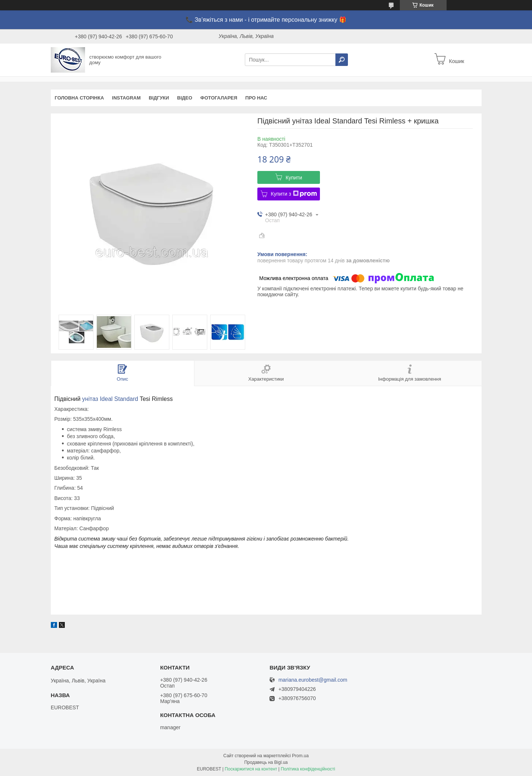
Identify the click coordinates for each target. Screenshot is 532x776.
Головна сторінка (80, 98)
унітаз (90, 399)
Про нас (256, 98)
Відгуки (159, 98)
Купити (294, 178)
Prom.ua (300, 756)
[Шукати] (342, 60)
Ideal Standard (119, 399)
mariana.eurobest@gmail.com (313, 680)
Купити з (294, 194)
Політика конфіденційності (308, 769)
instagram (126, 98)
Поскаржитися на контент (251, 769)
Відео (185, 98)
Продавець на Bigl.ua (266, 762)
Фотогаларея (219, 98)
